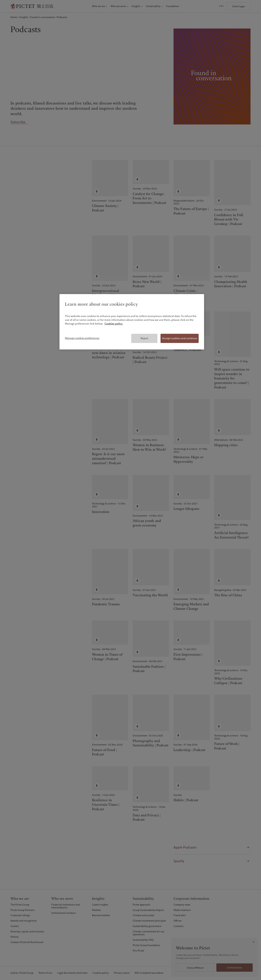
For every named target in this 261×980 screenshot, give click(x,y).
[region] (132, 322)
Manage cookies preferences (82, 338)
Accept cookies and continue (180, 338)
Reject (144, 338)
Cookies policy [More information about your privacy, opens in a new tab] (114, 324)
